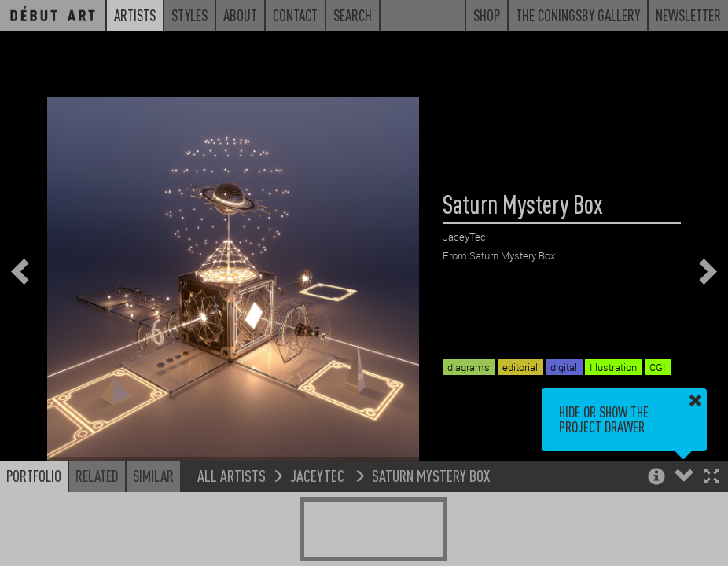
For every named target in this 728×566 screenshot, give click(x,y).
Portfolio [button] (34, 476)
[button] (712, 478)
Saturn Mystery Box (431, 475)
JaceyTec (319, 475)
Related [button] (97, 476)
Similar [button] (153, 476)
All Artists (232, 475)
